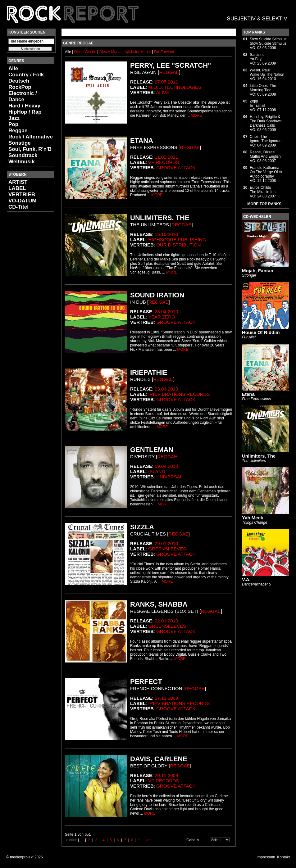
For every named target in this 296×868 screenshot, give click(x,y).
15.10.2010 (166, 234)
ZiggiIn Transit (257, 103)
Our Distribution (178, 245)
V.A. (246, 579)
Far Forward (164, 52)
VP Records (164, 162)
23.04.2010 (166, 312)
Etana (248, 394)
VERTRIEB (22, 194)
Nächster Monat (138, 52)
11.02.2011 (166, 157)
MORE (196, 115)
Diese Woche (86, 52)
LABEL (17, 188)
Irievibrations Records (179, 394)
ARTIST (18, 182)
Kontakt (283, 857)
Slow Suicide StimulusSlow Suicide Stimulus (268, 41)
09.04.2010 (166, 466)
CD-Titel (18, 207)
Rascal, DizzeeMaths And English (265, 154)
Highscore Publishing (177, 240)
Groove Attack (176, 167)
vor (148, 840)
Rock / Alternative (31, 137)
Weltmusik (22, 162)
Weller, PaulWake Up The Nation (267, 72)
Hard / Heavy (24, 106)
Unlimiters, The (259, 456)
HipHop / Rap (25, 112)
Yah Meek (253, 518)
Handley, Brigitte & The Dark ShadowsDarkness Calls (266, 121)
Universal (169, 477)
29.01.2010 (166, 543)
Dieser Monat (111, 52)
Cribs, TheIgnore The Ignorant (266, 139)
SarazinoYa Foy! (257, 57)
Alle (13, 68)
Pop (13, 124)
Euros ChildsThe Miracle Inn (263, 190)
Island (157, 471)
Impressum (266, 857)
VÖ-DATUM (22, 201)
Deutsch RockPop (20, 84)
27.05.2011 (166, 82)
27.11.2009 (166, 698)
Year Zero (162, 317)
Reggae (18, 131)
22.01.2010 (166, 621)
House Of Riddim (261, 332)
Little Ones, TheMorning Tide (263, 88)
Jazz (14, 118)
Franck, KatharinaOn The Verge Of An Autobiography (266, 172)
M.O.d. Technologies (175, 87)
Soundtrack (23, 155)
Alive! (163, 92)
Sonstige (20, 143)
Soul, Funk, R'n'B (30, 149)
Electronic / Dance (23, 96)
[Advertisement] (25, 309)
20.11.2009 (166, 775)
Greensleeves (167, 549)
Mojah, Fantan (258, 271)
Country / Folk (26, 75)
